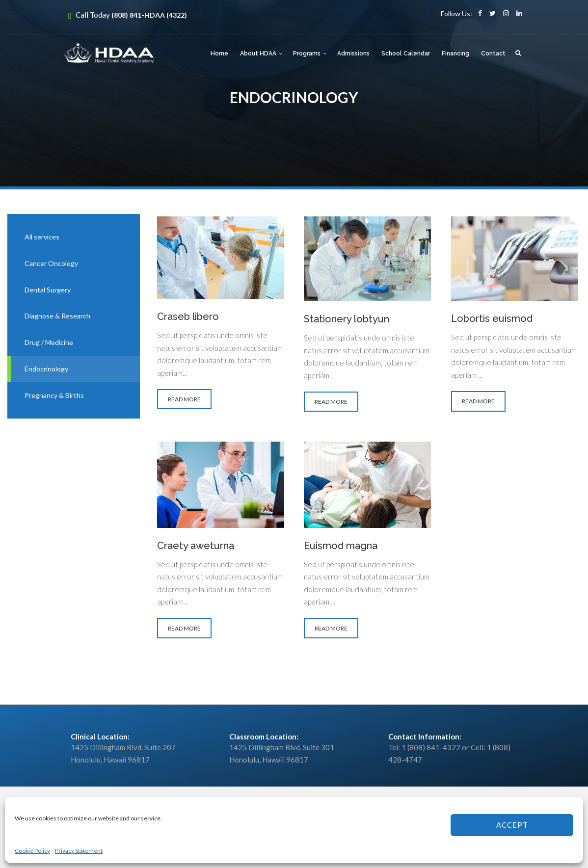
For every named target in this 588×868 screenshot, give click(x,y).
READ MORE (182, 400)
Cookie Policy (32, 851)
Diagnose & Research (57, 316)
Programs (307, 53)
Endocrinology (46, 369)
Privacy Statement (79, 851)
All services (42, 237)
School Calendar (406, 53)
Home (219, 53)
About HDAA (258, 53)
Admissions (353, 53)
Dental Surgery (48, 290)
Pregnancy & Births (54, 395)
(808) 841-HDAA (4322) (149, 15)
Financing (455, 53)
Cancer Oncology (51, 263)
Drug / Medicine (49, 342)
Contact (493, 53)
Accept (512, 825)
